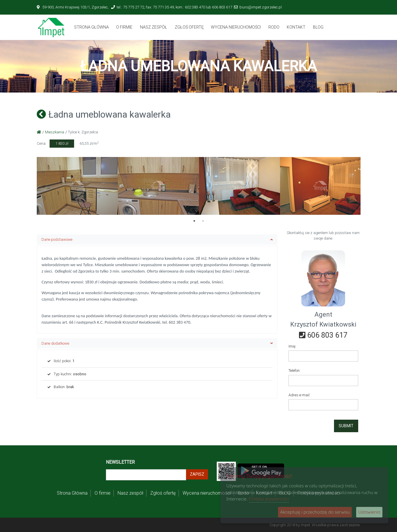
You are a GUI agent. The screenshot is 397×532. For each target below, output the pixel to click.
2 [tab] (203, 221)
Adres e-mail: (299, 395)
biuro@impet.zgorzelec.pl (261, 7)
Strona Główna (91, 27)
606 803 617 (323, 335)
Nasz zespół (154, 27)
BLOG (318, 27)
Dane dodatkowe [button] (157, 343)
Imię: (292, 346)
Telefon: (294, 370)
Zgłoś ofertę (189, 27)
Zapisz (197, 474)
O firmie (124, 27)
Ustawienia (369, 512)
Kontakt (296, 27)
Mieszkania (55, 132)
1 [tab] (194, 221)
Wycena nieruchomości (236, 27)
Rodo (274, 27)
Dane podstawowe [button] (157, 239)
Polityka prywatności (269, 499)
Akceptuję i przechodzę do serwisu (315, 512)
